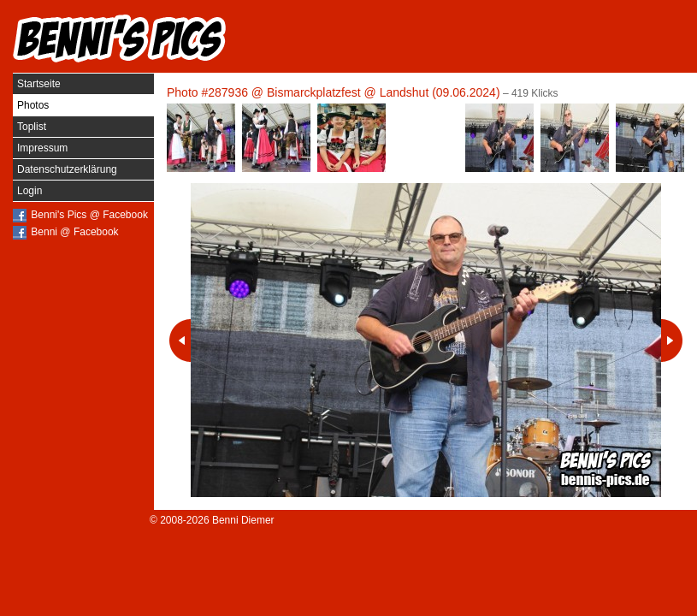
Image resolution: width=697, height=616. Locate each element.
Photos (33, 105)
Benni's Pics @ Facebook (89, 215)
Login (30, 191)
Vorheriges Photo (180, 341)
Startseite (39, 84)
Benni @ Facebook (74, 232)
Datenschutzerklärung (67, 169)
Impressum (42, 148)
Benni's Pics (120, 38)
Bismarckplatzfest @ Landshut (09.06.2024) (384, 92)
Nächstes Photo (672, 341)
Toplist (32, 127)
